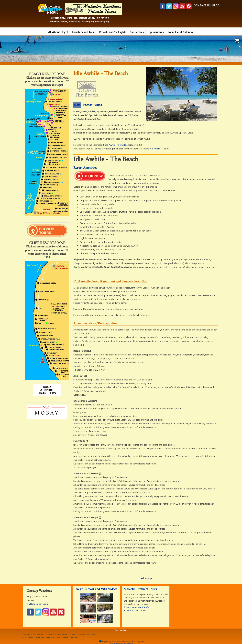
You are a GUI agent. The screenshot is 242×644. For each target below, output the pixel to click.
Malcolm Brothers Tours (140, 589)
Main (77, 105)
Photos (88, 105)
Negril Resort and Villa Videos (96, 589)
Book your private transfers (137, 607)
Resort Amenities (85, 168)
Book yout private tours (136, 611)
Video (98, 105)
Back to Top (121, 630)
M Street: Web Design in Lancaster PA (122, 643)
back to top (146, 578)
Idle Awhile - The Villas (161, 149)
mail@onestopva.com (38, 604)
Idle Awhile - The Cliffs (115, 145)
